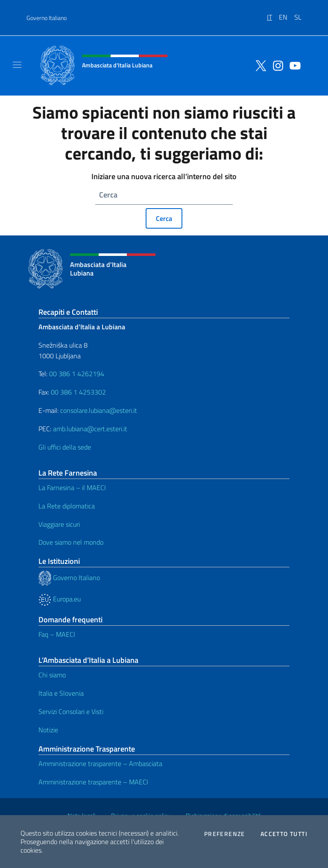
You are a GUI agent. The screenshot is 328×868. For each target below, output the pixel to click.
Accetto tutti (284, 834)
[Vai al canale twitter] (259, 65)
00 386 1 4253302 (78, 392)
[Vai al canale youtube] (293, 65)
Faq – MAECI (57, 634)
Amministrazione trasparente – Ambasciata (100, 763)
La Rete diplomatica (67, 506)
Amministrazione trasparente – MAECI (93, 782)
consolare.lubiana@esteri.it (99, 410)
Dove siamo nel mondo (71, 542)
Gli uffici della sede (65, 447)
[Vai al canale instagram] (276, 65)
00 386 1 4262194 (76, 374)
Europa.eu (60, 599)
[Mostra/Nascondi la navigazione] (17, 65)
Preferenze (225, 834)
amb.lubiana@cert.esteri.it (90, 429)
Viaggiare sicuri (59, 524)
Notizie (48, 730)
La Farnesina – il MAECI (72, 488)
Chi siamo (52, 675)
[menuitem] (273, 14)
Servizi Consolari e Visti (71, 711)
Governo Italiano (47, 18)
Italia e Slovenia (61, 693)
